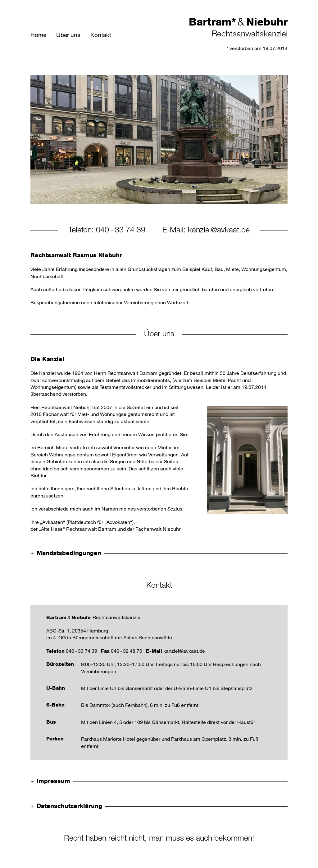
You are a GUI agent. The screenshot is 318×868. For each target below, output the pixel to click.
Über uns (68, 35)
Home (38, 35)
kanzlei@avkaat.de (219, 229)
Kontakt (101, 35)
